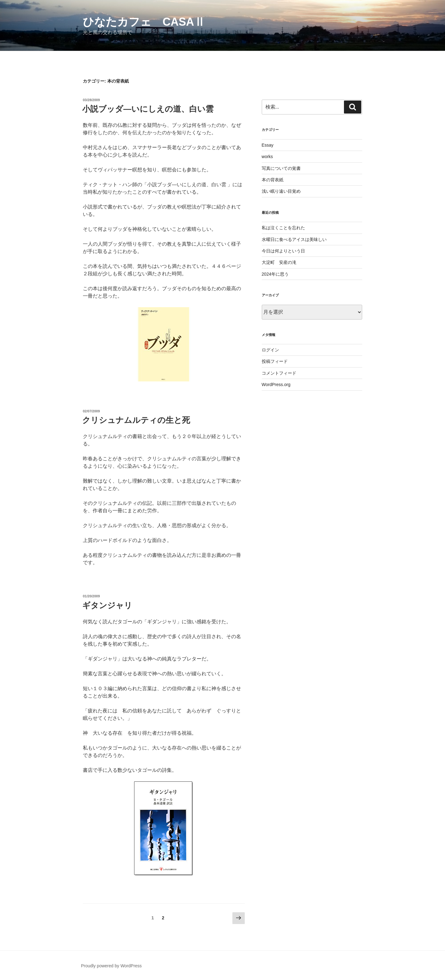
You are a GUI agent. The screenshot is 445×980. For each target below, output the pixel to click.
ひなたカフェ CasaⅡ (144, 22)
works (267, 157)
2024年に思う (275, 274)
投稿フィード (275, 361)
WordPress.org (276, 385)
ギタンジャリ (111, 605)
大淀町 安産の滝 (279, 262)
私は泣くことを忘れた (283, 228)
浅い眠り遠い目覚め (281, 191)
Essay (268, 145)
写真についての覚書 (281, 168)
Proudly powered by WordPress (111, 966)
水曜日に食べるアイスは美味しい (294, 239)
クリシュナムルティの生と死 (136, 420)
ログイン (270, 350)
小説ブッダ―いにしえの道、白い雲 (148, 109)
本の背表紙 (273, 180)
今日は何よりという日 (283, 251)
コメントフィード (279, 373)
